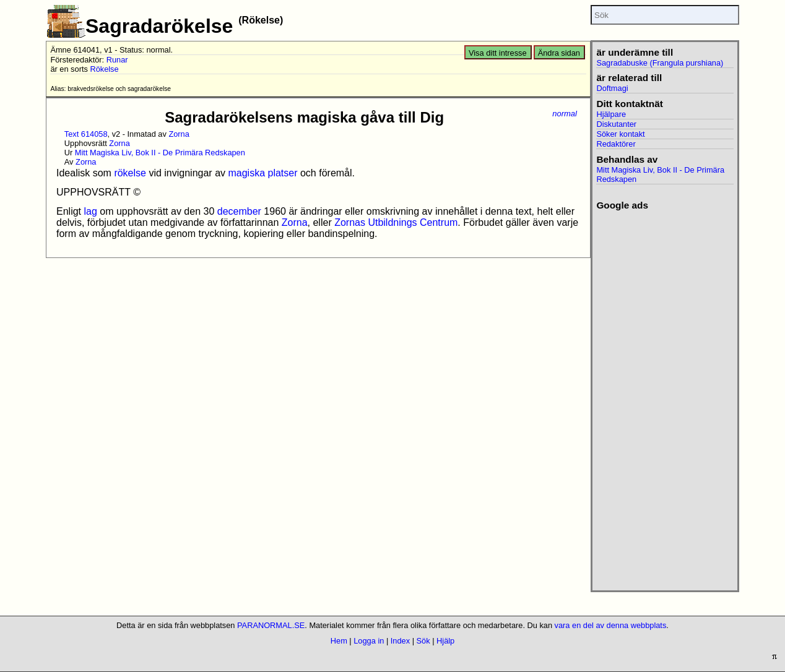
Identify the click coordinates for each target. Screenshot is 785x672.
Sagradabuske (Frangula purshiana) (660, 63)
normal (565, 114)
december (239, 211)
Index (400, 641)
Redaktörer (616, 144)
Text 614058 (86, 134)
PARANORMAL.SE (271, 625)
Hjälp (445, 641)
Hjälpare (611, 114)
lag (90, 211)
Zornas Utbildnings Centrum (396, 222)
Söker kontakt (620, 134)
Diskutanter (616, 124)
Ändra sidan (559, 53)
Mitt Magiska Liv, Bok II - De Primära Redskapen (160, 153)
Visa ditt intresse (498, 53)
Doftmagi (612, 88)
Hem (339, 641)
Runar (117, 60)
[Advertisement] (665, 397)
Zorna (179, 134)
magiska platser (262, 173)
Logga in (369, 641)
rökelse (130, 173)
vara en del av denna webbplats (611, 625)
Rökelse (104, 69)
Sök (423, 641)
